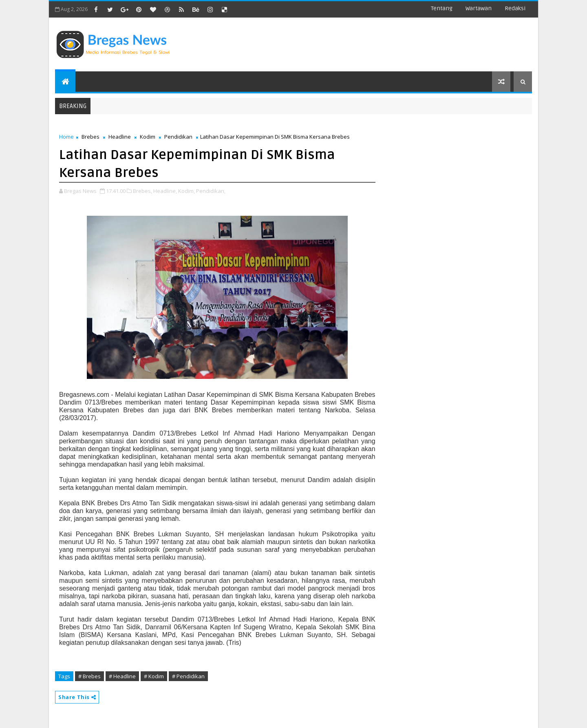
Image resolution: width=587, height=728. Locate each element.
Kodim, (186, 191)
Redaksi (515, 8)
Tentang (442, 8)
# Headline (122, 676)
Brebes (90, 137)
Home (66, 137)
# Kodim (154, 676)
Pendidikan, (211, 191)
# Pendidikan (188, 676)
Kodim (148, 137)
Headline (120, 137)
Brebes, (142, 191)
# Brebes (89, 676)
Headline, (165, 191)
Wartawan (479, 8)
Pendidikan (178, 137)
